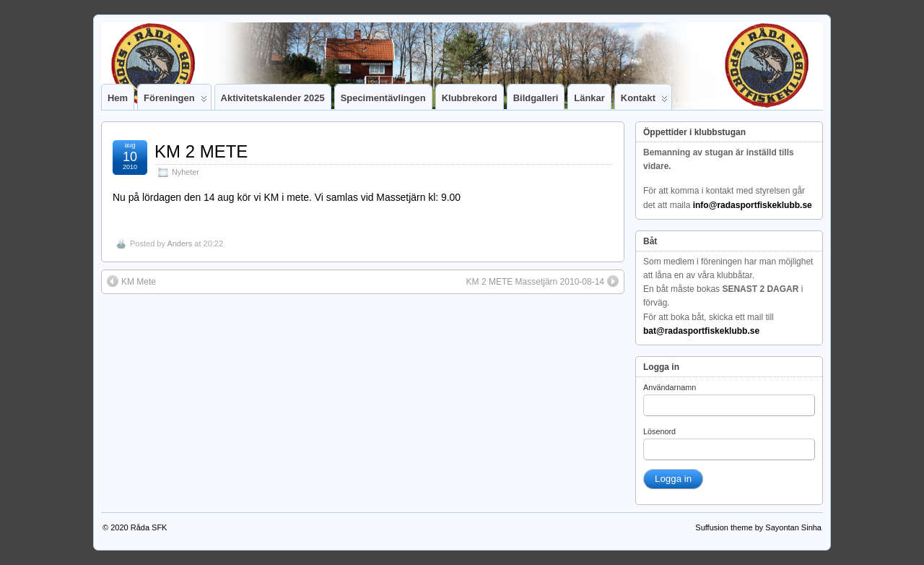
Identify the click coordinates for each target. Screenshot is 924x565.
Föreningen (175, 101)
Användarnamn (670, 387)
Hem (118, 98)
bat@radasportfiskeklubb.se (701, 331)
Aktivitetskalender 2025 (273, 98)
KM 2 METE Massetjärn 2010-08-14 (542, 281)
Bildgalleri (536, 98)
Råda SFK (149, 527)
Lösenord (659, 431)
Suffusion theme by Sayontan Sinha (758, 527)
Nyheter (186, 172)
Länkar (589, 98)
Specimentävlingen (383, 98)
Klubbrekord (470, 98)
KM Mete (131, 281)
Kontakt (644, 101)
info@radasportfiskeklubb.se (753, 205)
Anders (179, 243)
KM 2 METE (201, 151)
